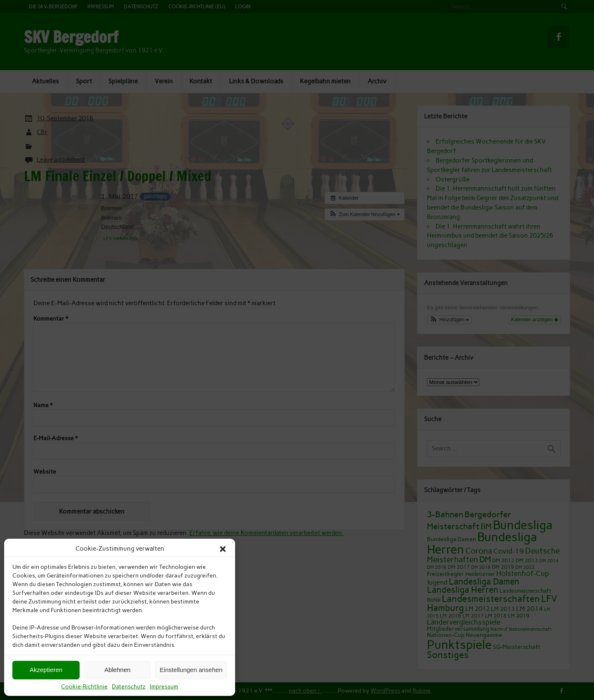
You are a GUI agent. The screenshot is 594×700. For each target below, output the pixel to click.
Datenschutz (129, 687)
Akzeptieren (46, 670)
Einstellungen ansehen (191, 670)
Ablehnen (117, 670)
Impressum (164, 687)
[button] (223, 549)
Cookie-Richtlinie (84, 687)
